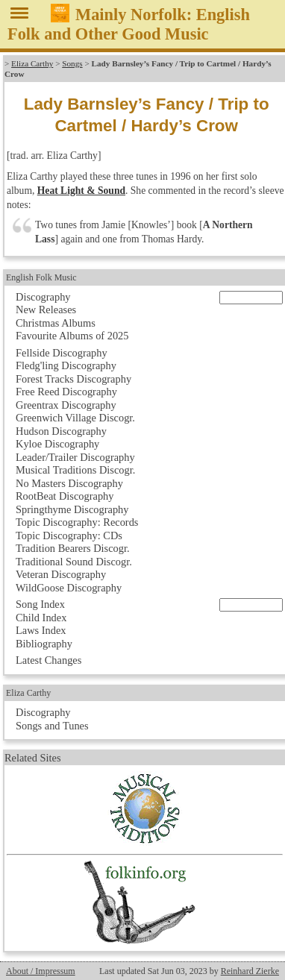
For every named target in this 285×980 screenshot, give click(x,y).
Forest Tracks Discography (73, 379)
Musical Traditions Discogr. (75, 470)
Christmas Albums (56, 323)
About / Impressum (41, 971)
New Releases (46, 310)
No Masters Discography (69, 483)
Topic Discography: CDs (69, 535)
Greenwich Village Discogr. (75, 418)
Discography (43, 297)
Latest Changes (48, 660)
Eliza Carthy (32, 63)
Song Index (40, 604)
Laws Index (41, 630)
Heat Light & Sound (81, 191)
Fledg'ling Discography (66, 365)
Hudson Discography (61, 431)
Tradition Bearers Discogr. (73, 548)
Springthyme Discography (72, 509)
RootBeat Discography (65, 496)
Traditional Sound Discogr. (74, 562)
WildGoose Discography (69, 588)
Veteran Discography (61, 574)
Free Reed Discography (66, 392)
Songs (72, 63)
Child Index (41, 618)
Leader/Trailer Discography (75, 457)
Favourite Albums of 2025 (72, 336)
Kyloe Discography (57, 444)
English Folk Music (41, 277)
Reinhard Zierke (250, 971)
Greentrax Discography (66, 405)
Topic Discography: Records (77, 522)
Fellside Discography (62, 353)
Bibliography (44, 644)
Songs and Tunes (52, 726)
